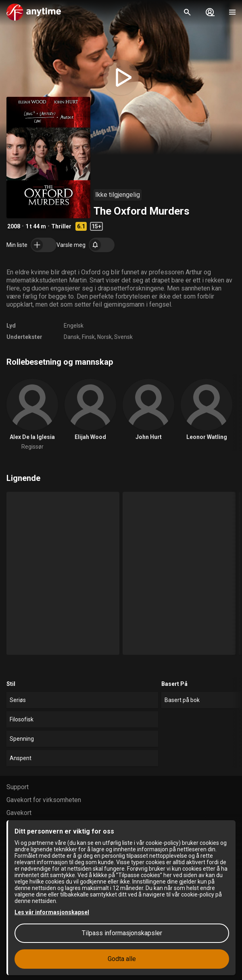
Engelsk (74, 326)
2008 (14, 226)
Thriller (61, 226)
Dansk (72, 337)
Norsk (104, 337)
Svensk (123, 337)
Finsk (88, 337)
